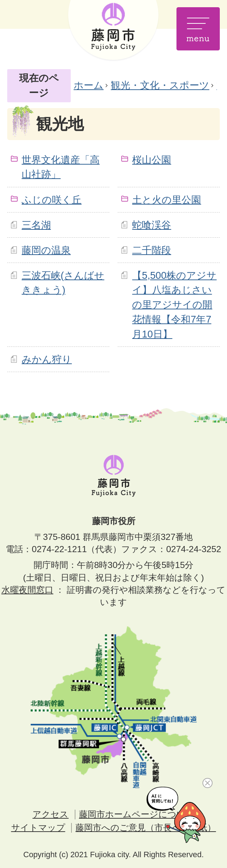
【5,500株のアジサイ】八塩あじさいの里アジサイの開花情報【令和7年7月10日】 (174, 305)
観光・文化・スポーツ (160, 85)
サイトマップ (38, 827)
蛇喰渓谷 (152, 225)
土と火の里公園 (167, 200)
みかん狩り (47, 359)
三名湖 (36, 225)
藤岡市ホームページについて (137, 814)
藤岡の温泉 (46, 250)
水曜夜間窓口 (27, 590)
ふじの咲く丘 (52, 200)
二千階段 (152, 250)
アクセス (51, 814)
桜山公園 (152, 160)
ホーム (89, 85)
